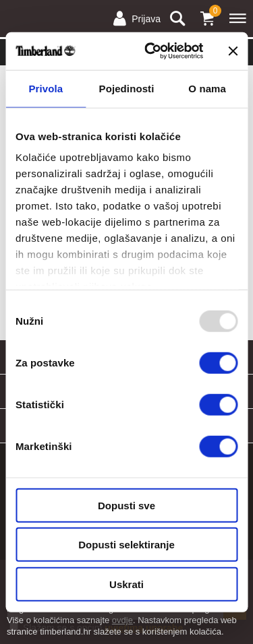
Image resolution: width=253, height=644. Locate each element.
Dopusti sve (126, 505)
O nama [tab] (207, 88)
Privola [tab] (46, 88)
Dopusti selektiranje (126, 545)
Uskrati (126, 584)
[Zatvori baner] (233, 51)
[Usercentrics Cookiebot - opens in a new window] (151, 51)
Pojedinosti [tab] (127, 88)
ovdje (122, 620)
